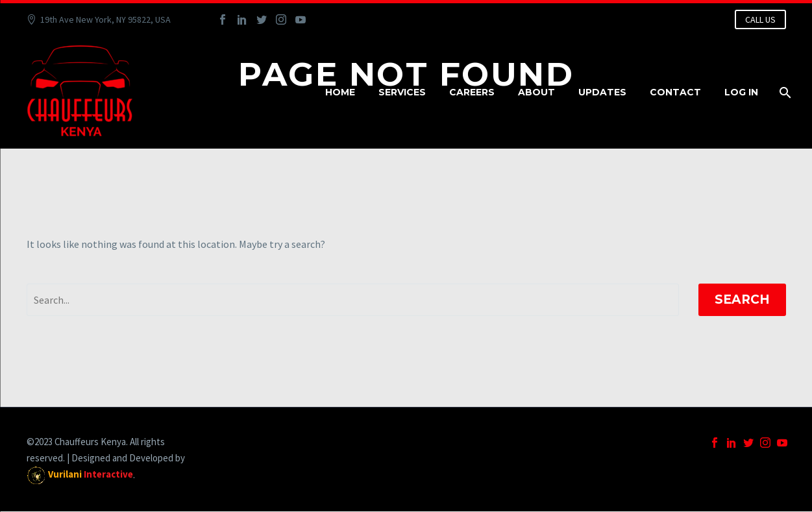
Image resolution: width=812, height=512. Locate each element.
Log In (741, 92)
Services (402, 92)
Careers (472, 92)
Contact (675, 92)
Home (340, 92)
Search (742, 299)
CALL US (760, 19)
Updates (602, 92)
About (536, 92)
